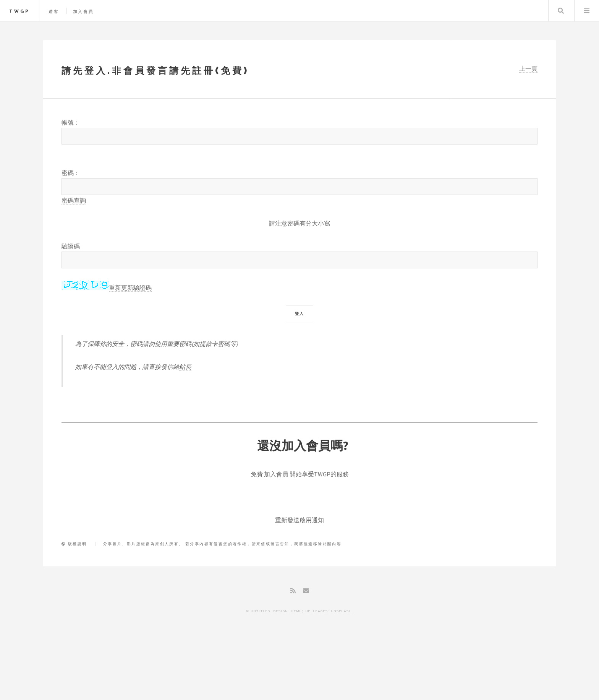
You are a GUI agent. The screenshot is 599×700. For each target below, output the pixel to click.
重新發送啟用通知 (299, 520)
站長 (185, 367)
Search (561, 11)
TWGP (19, 11)
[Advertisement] (299, 668)
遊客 (54, 11)
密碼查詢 (74, 200)
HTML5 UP (301, 611)
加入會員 (83, 11)
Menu (587, 11)
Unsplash (342, 611)
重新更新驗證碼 (130, 287)
